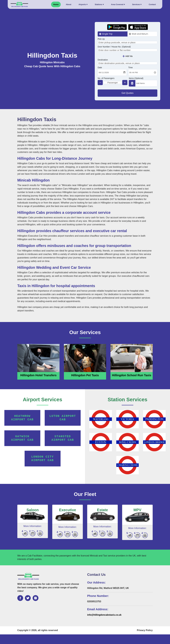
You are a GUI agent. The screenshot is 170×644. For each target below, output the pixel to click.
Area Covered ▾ (118, 4)
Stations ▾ (99, 4)
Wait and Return (140, 34)
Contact (152, 4)
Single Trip (107, 34)
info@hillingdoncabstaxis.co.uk (105, 624)
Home (56, 4)
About (69, 4)
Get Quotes (127, 103)
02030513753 (94, 611)
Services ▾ (137, 4)
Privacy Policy (145, 640)
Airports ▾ (83, 4)
